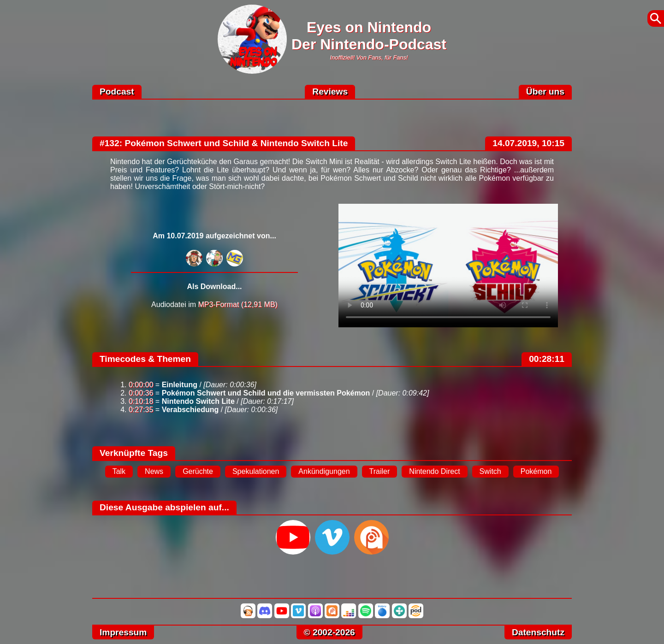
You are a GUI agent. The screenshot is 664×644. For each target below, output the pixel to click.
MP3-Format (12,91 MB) (237, 304)
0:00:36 (141, 393)
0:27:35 (141, 410)
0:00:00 (141, 385)
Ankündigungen (324, 471)
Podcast (117, 92)
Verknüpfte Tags (134, 453)
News (154, 471)
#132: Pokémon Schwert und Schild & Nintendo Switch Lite (224, 143)
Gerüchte (198, 471)
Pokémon (536, 471)
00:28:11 (547, 359)
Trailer (380, 471)
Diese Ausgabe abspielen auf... (164, 507)
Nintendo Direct (434, 471)
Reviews (330, 92)
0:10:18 (141, 401)
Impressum (123, 632)
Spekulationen (256, 471)
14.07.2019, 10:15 (528, 143)
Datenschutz (538, 632)
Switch (490, 471)
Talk (119, 471)
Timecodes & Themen (145, 359)
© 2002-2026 (329, 632)
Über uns (545, 92)
